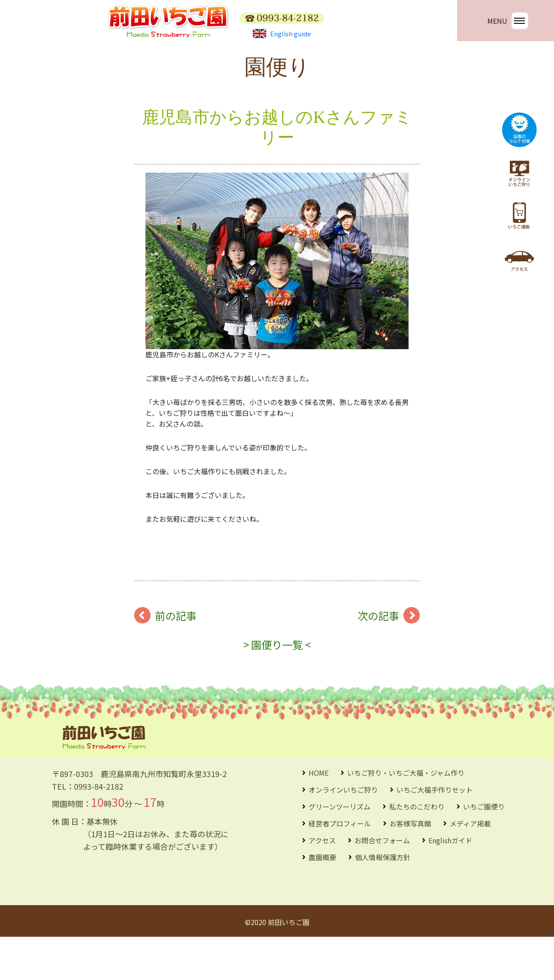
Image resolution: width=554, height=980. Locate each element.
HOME (319, 816)
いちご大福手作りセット (435, 833)
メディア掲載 (470, 867)
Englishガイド (450, 884)
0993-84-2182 (99, 829)
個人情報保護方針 (383, 900)
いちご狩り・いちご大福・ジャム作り (406, 816)
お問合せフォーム (382, 884)
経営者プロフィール (340, 867)
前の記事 (176, 659)
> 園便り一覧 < (277, 688)
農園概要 (322, 900)
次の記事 (378, 659)
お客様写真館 (410, 867)
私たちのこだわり (417, 850)
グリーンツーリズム (340, 850)
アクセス (322, 884)
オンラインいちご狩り (343, 833)
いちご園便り (484, 850)
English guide (282, 34)
